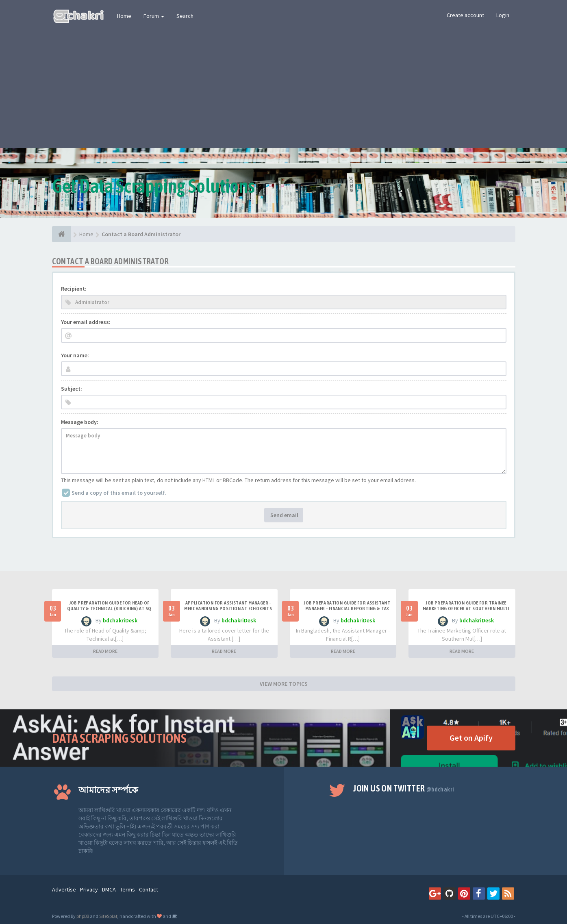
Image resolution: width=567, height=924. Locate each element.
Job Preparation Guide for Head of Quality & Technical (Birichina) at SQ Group (109, 609)
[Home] (62, 234)
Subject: (72, 389)
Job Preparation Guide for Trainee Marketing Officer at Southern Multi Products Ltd (466, 609)
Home (124, 16)
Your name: (75, 355)
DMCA (109, 889)
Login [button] (503, 15)
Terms (127, 889)
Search (185, 16)
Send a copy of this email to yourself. (119, 493)
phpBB (83, 916)
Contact (149, 889)
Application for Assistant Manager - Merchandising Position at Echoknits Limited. (228, 609)
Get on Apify (471, 738)
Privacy (89, 889)
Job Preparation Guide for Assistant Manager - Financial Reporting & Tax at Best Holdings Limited (347, 609)
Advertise (64, 889)
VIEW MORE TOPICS (284, 684)
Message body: (80, 422)
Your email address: (86, 322)
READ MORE (105, 651)
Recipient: (74, 289)
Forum (154, 16)
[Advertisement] (284, 87)
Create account (465, 15)
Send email (284, 515)
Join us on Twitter (404, 788)
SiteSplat (108, 916)
